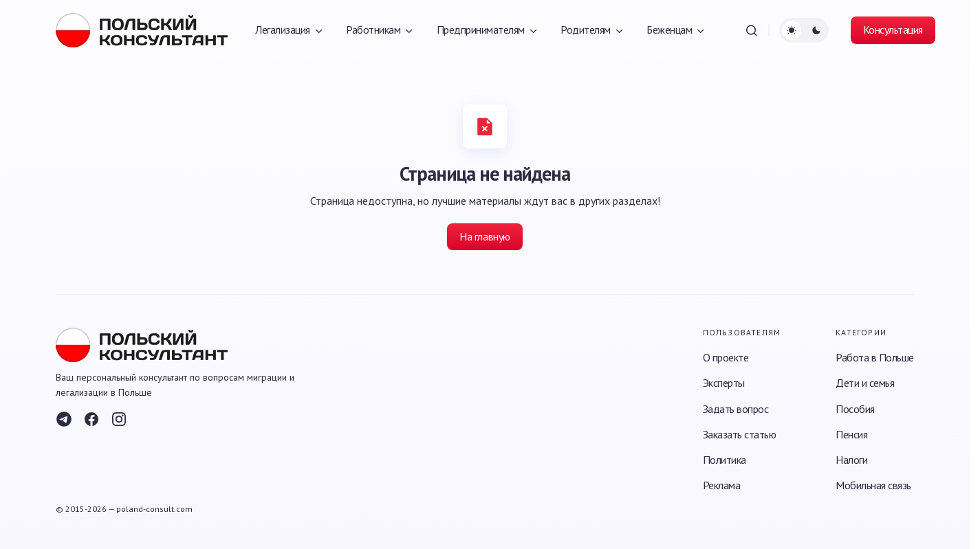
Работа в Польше (875, 357)
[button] (752, 30)
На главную (484, 236)
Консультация (893, 30)
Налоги (851, 460)
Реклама (722, 485)
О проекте (726, 357)
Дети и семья (865, 383)
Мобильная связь (873, 485)
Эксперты (724, 383)
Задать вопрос (736, 409)
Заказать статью (740, 434)
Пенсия (851, 434)
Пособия (855, 409)
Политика (725, 460)
